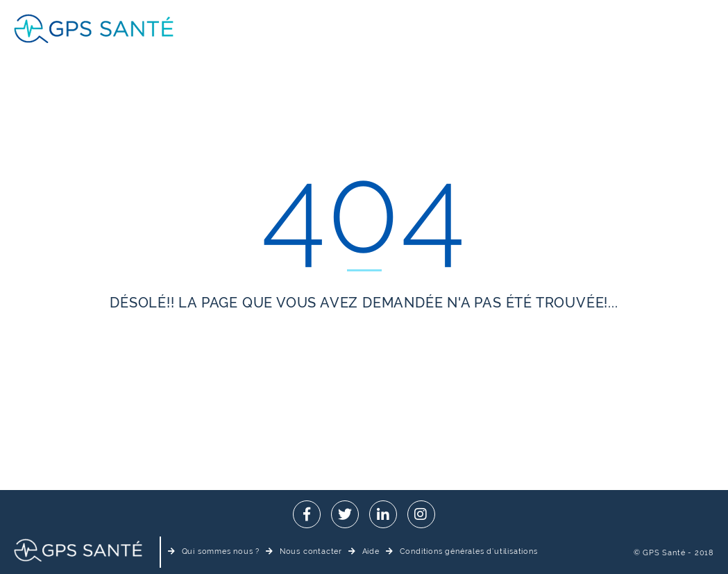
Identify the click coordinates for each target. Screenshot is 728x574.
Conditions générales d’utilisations (462, 551)
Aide (364, 551)
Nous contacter (304, 551)
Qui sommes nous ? (214, 551)
